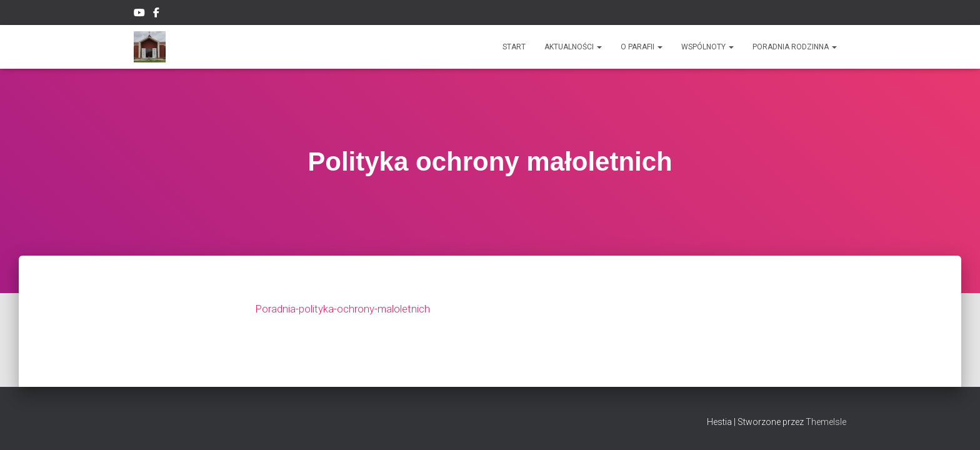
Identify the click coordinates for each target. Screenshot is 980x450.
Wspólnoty (707, 47)
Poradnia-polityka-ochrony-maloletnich (348, 315)
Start (514, 47)
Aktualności (573, 47)
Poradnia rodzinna (795, 47)
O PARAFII (642, 47)
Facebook (157, 14)
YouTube (139, 14)
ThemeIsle (826, 422)
